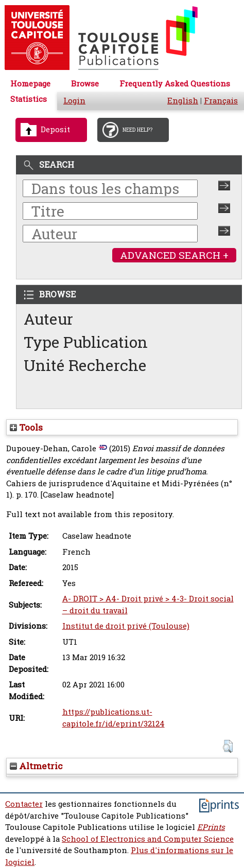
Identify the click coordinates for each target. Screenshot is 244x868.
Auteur (48, 319)
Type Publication (86, 342)
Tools (26, 427)
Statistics (29, 99)
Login (74, 101)
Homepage (30, 84)
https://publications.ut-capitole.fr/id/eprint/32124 (114, 718)
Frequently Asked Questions (175, 84)
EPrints (211, 827)
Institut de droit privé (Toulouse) (126, 626)
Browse (85, 84)
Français (221, 101)
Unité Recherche (85, 365)
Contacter (24, 804)
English (183, 101)
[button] (228, 746)
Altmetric (36, 766)
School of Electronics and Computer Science (148, 839)
